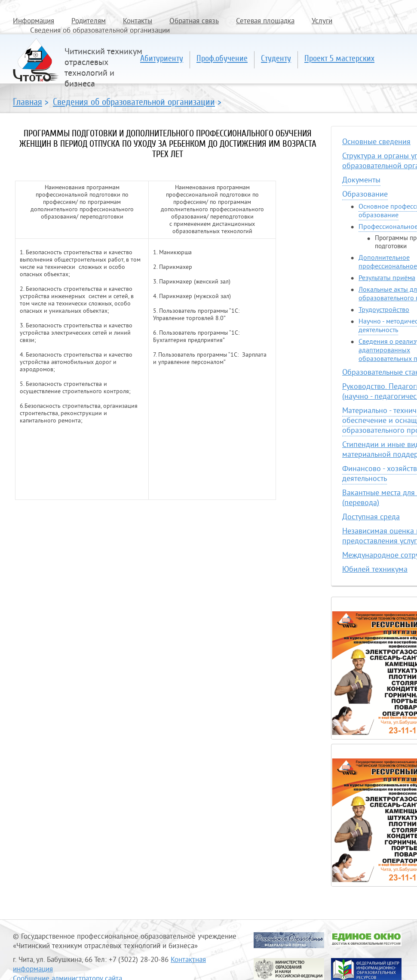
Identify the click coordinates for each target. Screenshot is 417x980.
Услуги (322, 22)
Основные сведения (376, 142)
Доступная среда (371, 517)
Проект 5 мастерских (339, 58)
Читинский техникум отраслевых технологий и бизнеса (103, 68)
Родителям (89, 22)
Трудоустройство (384, 310)
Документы (361, 180)
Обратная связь (194, 22)
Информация (34, 22)
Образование (365, 195)
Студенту (276, 58)
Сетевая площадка (265, 22)
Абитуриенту (162, 58)
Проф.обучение (222, 58)
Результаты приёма (387, 278)
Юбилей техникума (375, 570)
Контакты (138, 22)
